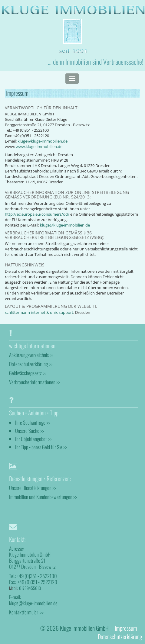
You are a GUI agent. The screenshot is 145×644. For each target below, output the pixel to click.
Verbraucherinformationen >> (35, 382)
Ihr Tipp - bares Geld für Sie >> (41, 447)
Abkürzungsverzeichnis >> (31, 355)
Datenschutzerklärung (120, 637)
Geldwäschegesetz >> (28, 373)
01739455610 (30, 588)
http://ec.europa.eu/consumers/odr (37, 214)
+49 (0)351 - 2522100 (37, 576)
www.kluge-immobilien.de (39, 147)
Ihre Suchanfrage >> (33, 422)
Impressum (126, 628)
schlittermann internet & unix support (39, 312)
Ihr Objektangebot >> (33, 439)
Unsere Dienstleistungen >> (33, 488)
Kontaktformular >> (26, 612)
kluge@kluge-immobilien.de (43, 141)
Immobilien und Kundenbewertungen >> (43, 497)
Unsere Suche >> (30, 431)
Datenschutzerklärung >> (31, 364)
